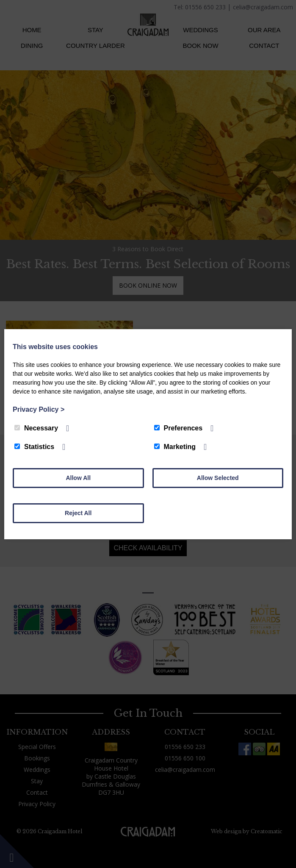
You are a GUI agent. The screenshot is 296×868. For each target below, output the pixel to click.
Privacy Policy (39, 409)
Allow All (78, 478)
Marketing (175, 447)
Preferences (178, 428)
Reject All (78, 513)
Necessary (36, 428)
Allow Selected (218, 478)
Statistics (34, 447)
